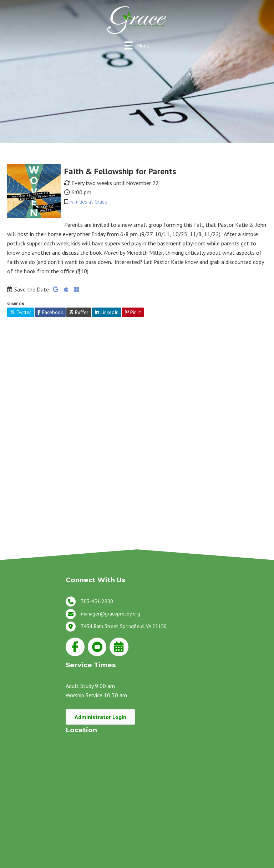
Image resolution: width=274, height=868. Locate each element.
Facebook (50, 312)
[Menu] (137, 45)
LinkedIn (107, 312)
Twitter (21, 312)
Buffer (79, 312)
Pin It (133, 312)
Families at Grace (88, 202)
